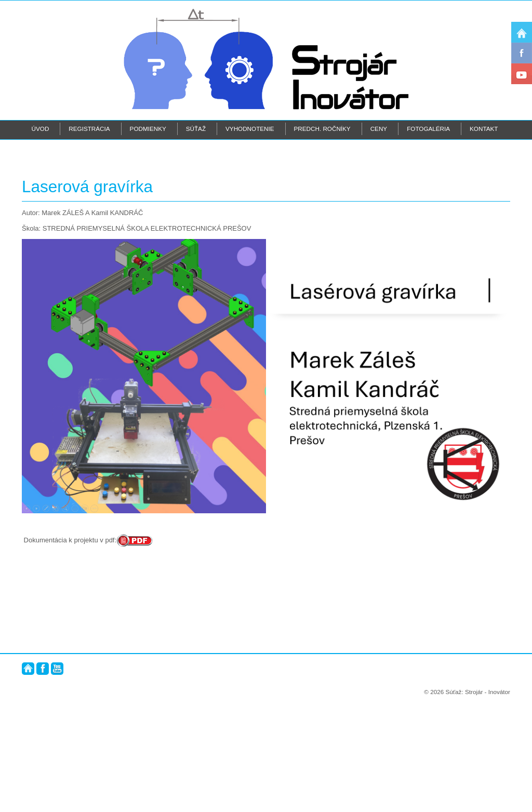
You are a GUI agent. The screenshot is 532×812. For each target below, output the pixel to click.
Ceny (379, 129)
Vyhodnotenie (250, 129)
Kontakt (484, 129)
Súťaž (196, 129)
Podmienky (148, 129)
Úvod (41, 129)
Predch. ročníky (322, 129)
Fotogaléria (428, 129)
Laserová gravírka (87, 293)
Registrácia (89, 129)
